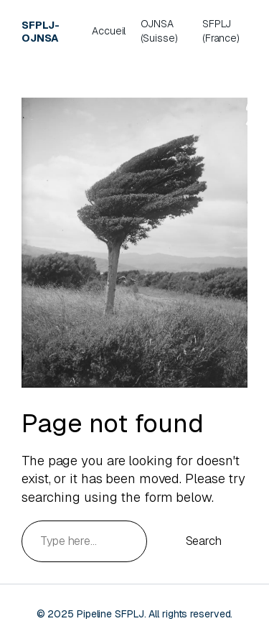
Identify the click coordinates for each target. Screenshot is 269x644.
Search (204, 541)
